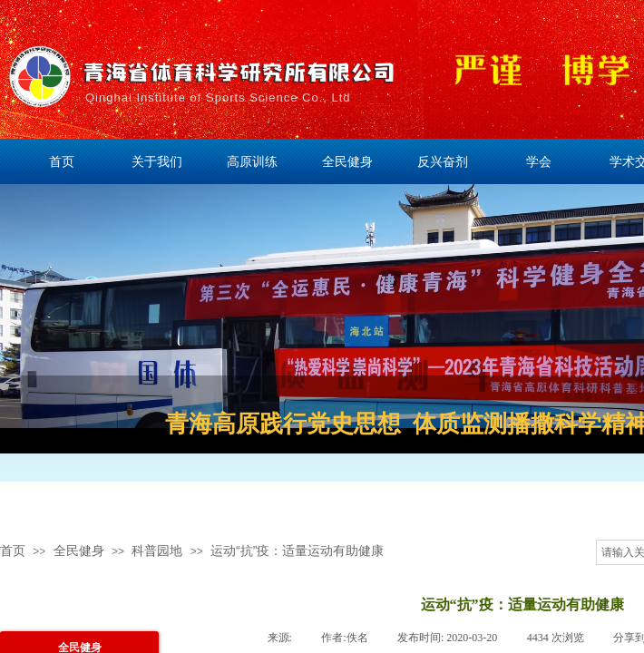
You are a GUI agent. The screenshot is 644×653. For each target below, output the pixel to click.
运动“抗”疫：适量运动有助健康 (297, 551)
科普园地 (157, 551)
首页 (13, 551)
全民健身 (79, 551)
